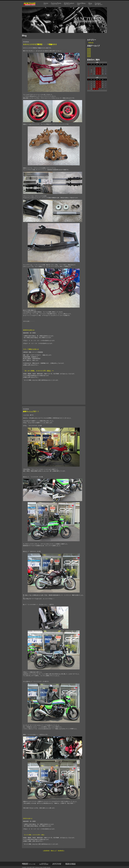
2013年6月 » (61, 851)
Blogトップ (54, 851)
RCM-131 (91, 43)
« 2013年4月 (46, 851)
